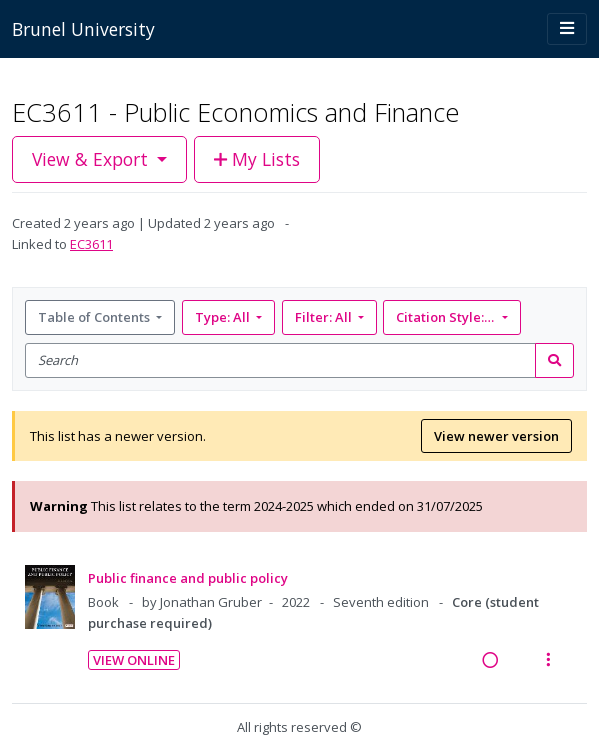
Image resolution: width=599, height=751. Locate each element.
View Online (134, 660)
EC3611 (91, 244)
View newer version (496, 436)
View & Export (92, 159)
